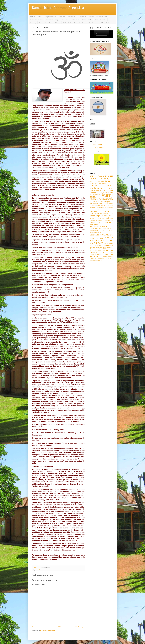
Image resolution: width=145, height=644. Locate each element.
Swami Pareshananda (37, 20)
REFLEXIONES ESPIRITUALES (102, 236)
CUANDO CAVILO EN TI (96, 194)
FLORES (101, 202)
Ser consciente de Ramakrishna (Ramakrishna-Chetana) (102, 245)
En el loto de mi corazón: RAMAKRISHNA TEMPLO (102, 196)
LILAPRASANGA (109, 216)
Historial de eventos (100, 20)
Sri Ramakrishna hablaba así (71, 23)
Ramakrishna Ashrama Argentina (58, 8)
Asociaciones (65, 20)
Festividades (95, 200)
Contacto (108, 23)
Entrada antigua (79, 627)
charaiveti (110, 188)
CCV (112, 184)
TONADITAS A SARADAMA (97, 258)
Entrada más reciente (39, 627)
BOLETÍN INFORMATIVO (100, 183)
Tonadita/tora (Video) (52, 20)
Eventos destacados (106, 198)
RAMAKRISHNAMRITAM (96, 232)
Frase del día (43, 23)
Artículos (91, 17)
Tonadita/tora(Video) (108, 257)
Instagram (107, 202)
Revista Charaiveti (102, 17)
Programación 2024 (51, 17)
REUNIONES (95, 238)
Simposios (99, 247)
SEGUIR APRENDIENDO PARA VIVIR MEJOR (102, 241)
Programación (109, 225)
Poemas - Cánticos (55, 23)
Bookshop (33, 23)
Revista (102, 238)
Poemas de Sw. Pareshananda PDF (93, 23)
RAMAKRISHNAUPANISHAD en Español (102, 234)
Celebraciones (82, 17)
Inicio (60, 627)
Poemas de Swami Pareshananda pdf (102, 220)
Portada (33, 17)
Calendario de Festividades (67, 17)
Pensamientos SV (87, 20)
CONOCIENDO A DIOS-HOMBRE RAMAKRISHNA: (102, 191)
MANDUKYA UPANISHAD (97, 218)
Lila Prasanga (75, 20)
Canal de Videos (98, 147)
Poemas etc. (95, 223)
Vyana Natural (97, 145)
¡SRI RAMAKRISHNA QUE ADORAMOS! (102, 177)
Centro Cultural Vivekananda (102, 187)
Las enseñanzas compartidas (102, 212)
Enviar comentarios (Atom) (48, 630)
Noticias (40, 17)
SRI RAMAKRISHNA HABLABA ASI (102, 252)
